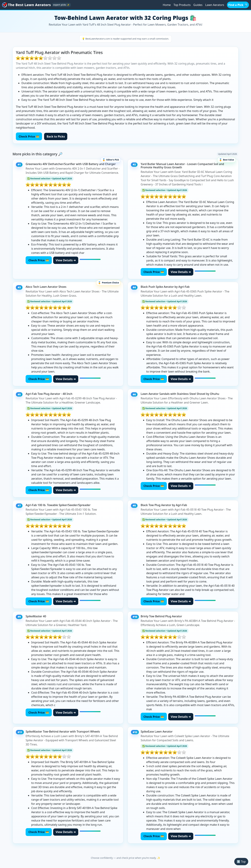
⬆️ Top (241, 862)
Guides (198, 5)
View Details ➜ (66, 260)
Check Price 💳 (29, 136)
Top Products (182, 5)
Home (167, 5)
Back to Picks (56, 136)
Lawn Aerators (215, 5)
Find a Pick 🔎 (238, 5)
